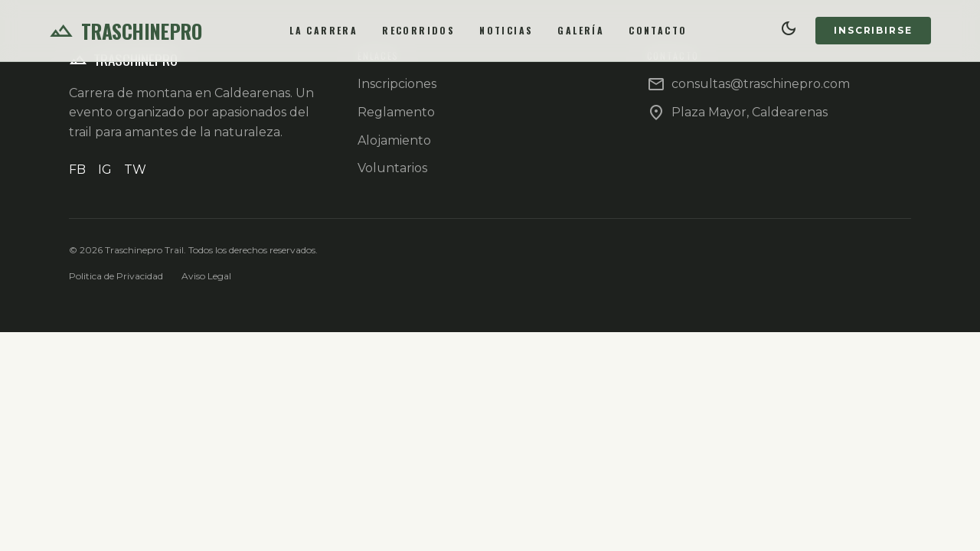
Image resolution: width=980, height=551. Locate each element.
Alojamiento (394, 140)
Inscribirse (873, 30)
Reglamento (396, 112)
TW (135, 170)
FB (77, 170)
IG (105, 170)
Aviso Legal (206, 276)
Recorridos (418, 30)
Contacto (658, 30)
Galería (581, 30)
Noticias (506, 30)
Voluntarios (392, 168)
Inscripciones (397, 84)
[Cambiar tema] (789, 31)
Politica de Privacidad (116, 276)
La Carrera (323, 30)
